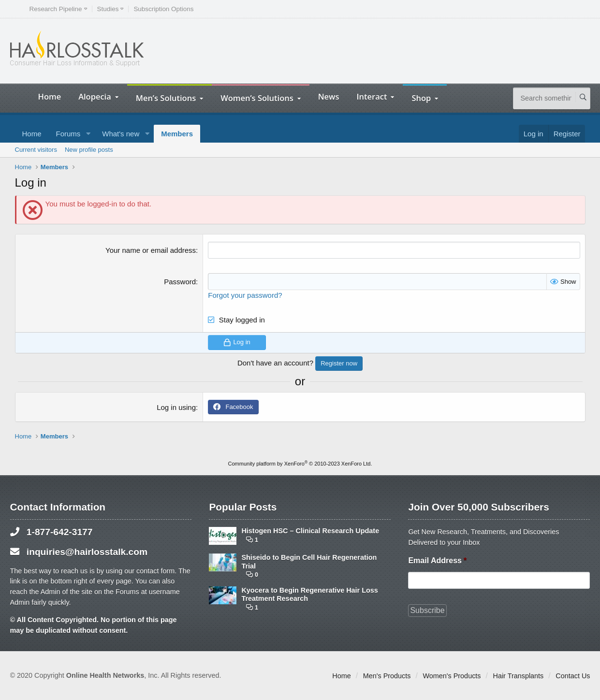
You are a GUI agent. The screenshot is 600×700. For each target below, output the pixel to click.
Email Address (437, 560)
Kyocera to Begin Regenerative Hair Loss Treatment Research (309, 594)
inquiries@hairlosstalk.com (87, 551)
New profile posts (89, 150)
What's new (121, 134)
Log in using (176, 407)
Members (177, 134)
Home (50, 96)
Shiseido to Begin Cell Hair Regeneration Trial (309, 561)
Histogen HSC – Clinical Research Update (310, 531)
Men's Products (387, 676)
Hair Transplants (519, 676)
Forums (68, 134)
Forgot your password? (245, 295)
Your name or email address (151, 250)
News (329, 96)
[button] (88, 134)
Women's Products (452, 676)
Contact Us (573, 676)
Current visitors (36, 150)
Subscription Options (163, 9)
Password (180, 282)
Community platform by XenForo (300, 464)
